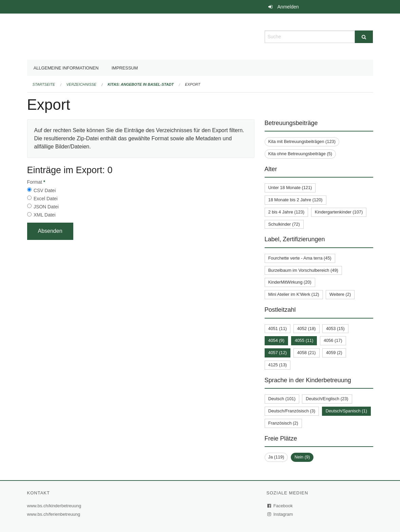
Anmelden (288, 7)
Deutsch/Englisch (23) (327, 399)
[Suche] (364, 37)
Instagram (280, 514)
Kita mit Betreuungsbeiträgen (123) (302, 141)
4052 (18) (307, 329)
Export (193, 84)
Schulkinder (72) (284, 224)
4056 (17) (333, 340)
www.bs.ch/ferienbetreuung (55, 514)
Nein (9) (302, 457)
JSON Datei (46, 207)
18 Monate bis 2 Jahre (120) (296, 200)
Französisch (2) (283, 423)
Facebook (280, 506)
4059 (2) (334, 353)
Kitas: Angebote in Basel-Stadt (141, 84)
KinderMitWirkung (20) (290, 282)
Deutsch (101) (282, 399)
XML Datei (45, 215)
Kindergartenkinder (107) (339, 212)
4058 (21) (307, 353)
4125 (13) (278, 365)
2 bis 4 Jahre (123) (287, 212)
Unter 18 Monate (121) (290, 188)
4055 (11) (304, 340)
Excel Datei (46, 199)
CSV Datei (45, 190)
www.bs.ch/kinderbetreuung (55, 506)
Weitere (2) (340, 294)
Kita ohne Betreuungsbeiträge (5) (300, 154)
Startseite (44, 84)
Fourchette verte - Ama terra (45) (300, 258)
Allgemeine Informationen (66, 68)
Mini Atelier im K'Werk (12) (294, 294)
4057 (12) (278, 353)
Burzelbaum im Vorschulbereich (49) (303, 270)
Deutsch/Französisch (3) (292, 411)
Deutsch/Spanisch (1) (346, 411)
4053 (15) (335, 329)
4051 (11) (278, 329)
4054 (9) (277, 340)
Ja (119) (276, 457)
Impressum (125, 68)
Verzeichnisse (82, 84)
